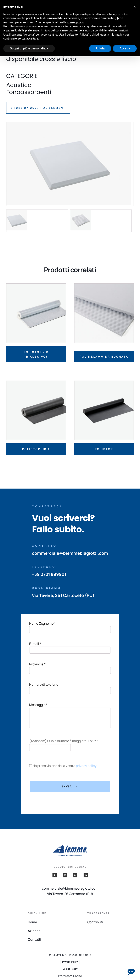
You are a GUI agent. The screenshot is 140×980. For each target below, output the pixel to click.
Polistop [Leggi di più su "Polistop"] (104, 449)
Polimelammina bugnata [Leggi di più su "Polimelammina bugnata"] (104, 357)
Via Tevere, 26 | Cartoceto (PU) (64, 595)
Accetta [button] (125, 48)
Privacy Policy (70, 962)
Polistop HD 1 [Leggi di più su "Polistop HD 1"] (36, 449)
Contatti (34, 939)
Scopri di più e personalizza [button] (29, 48)
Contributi (95, 922)
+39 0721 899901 (49, 574)
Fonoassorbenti (29, 92)
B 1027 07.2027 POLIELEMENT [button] (38, 108)
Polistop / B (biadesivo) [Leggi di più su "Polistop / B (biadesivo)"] (36, 354)
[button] (135, 7)
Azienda (34, 931)
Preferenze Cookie (70, 976)
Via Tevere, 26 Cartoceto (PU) (70, 894)
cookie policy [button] (75, 22)
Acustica (19, 85)
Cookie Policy (70, 969)
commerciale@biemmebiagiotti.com (70, 553)
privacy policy (86, 766)
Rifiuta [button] (100, 48)
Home (32, 922)
